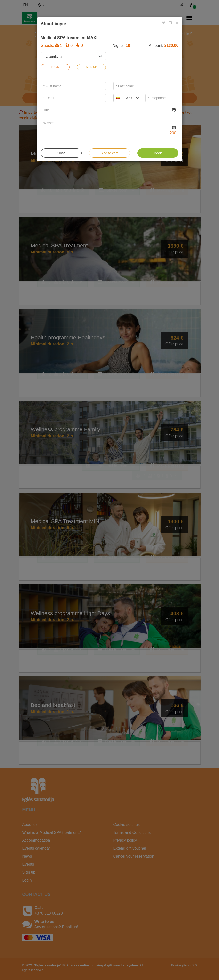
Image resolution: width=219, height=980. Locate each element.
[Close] (177, 23)
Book (158, 153)
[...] (106, 110)
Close (61, 153)
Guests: (62, 45)
